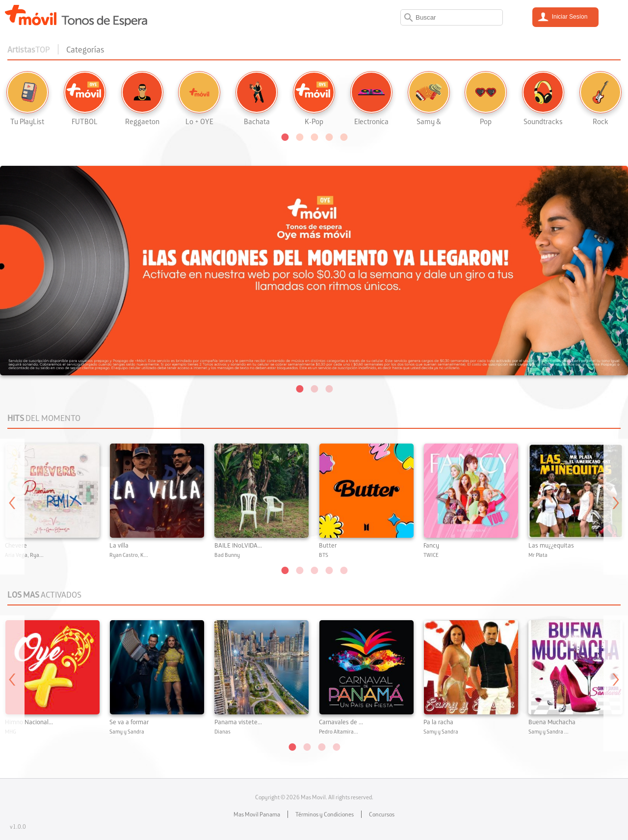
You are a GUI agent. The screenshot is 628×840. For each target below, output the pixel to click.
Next (616, 507)
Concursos (382, 814)
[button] (285, 136)
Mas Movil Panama (257, 814)
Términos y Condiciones (325, 814)
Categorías (85, 49)
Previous (12, 507)
